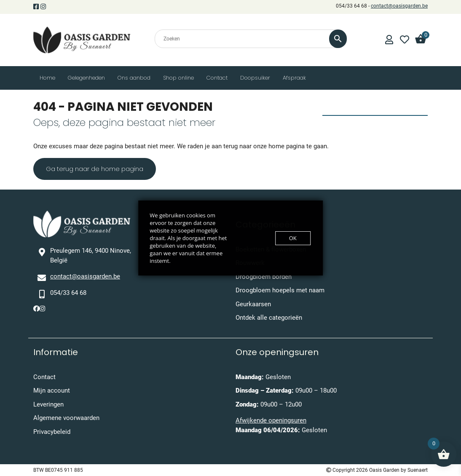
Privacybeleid (52, 432)
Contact (217, 78)
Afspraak (294, 78)
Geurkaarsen (253, 304)
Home (47, 78)
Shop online (178, 78)
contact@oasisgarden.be (399, 6)
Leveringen (48, 404)
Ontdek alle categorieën (269, 318)
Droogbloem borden (264, 277)
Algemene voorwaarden (66, 418)
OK (293, 238)
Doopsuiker (255, 78)
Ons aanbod (134, 78)
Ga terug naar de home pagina (95, 169)
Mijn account (52, 390)
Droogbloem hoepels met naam (280, 290)
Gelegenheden (86, 78)
